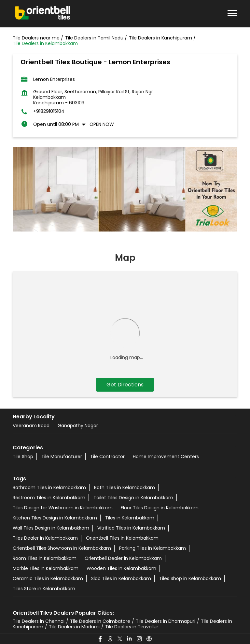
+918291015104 (49, 111)
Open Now (102, 124)
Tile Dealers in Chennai (39, 621)
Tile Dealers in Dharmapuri (166, 621)
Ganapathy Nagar (78, 426)
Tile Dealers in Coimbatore (100, 621)
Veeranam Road (31, 426)
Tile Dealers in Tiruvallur (132, 627)
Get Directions (125, 385)
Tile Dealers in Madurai (74, 627)
